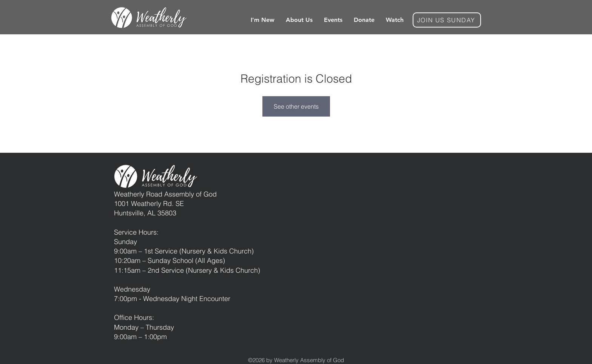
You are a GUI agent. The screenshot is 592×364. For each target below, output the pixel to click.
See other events (296, 106)
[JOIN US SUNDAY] (447, 20)
